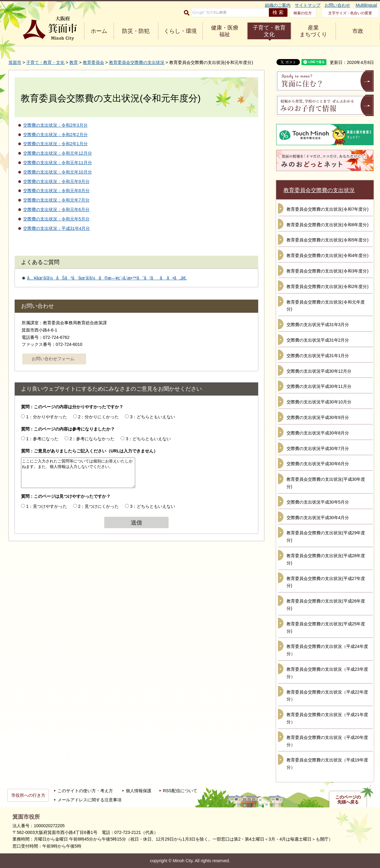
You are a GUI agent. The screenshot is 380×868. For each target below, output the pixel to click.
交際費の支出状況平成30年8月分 (318, 433)
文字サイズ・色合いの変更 (350, 13)
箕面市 (15, 62)
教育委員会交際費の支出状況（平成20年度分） (327, 741)
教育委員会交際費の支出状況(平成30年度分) (326, 483)
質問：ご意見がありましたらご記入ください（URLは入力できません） (89, 451)
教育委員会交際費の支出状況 (137, 62)
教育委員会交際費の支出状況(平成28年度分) (326, 559)
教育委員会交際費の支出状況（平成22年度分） (327, 696)
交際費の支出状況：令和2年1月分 (55, 144)
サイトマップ (308, 5)
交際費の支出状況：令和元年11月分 (58, 163)
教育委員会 (93, 62)
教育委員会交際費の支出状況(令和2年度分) (327, 286)
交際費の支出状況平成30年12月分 (319, 371)
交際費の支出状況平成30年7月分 (318, 448)
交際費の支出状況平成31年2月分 (318, 340)
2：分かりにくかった (99, 417)
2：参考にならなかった (92, 439)
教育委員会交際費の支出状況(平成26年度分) (326, 605)
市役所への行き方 (28, 795)
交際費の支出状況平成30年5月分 (318, 502)
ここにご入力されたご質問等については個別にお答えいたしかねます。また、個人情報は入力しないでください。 (78, 473)
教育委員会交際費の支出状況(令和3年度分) (327, 271)
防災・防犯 (136, 31)
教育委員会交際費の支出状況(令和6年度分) (327, 225)
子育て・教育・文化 (45, 62)
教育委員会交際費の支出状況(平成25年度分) (326, 627)
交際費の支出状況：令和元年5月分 (56, 219)
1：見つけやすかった (47, 506)
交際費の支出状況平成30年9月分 (318, 417)
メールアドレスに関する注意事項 (90, 800)
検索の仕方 (303, 13)
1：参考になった (42, 439)
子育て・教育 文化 (269, 31)
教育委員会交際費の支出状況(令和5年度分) (327, 240)
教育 (74, 62)
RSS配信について (180, 791)
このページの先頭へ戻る (348, 799)
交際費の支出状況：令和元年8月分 (56, 191)
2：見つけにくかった (99, 506)
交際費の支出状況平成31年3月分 (318, 325)
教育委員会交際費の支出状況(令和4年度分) (327, 255)
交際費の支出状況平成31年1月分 (318, 356)
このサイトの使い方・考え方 (85, 791)
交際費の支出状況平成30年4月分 (318, 518)
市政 (358, 31)
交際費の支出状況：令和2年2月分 (55, 135)
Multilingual (366, 5)
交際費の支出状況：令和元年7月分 (56, 200)
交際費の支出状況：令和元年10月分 (58, 172)
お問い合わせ (337, 5)
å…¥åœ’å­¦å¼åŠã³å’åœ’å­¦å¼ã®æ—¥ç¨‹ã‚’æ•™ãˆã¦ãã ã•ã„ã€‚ (107, 278)
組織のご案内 (278, 5)
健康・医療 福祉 (225, 31)
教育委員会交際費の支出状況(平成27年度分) (326, 582)
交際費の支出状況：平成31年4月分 (56, 228)
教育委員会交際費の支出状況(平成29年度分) (326, 536)
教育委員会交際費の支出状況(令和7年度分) (327, 209)
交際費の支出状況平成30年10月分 (319, 402)
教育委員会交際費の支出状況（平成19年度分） (327, 764)
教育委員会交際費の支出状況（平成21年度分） (327, 718)
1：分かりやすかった (47, 417)
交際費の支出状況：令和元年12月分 (58, 153)
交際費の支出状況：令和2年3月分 (55, 125)
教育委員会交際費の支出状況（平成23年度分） (327, 673)
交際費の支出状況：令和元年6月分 (56, 209)
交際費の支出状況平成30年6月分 (318, 464)
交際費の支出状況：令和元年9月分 (56, 181)
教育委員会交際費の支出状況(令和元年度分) (326, 306)
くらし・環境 (180, 31)
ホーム (99, 31)
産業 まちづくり (313, 31)
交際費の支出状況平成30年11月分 (319, 386)
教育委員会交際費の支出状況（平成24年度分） (327, 650)
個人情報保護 (139, 791)
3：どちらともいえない (153, 417)
